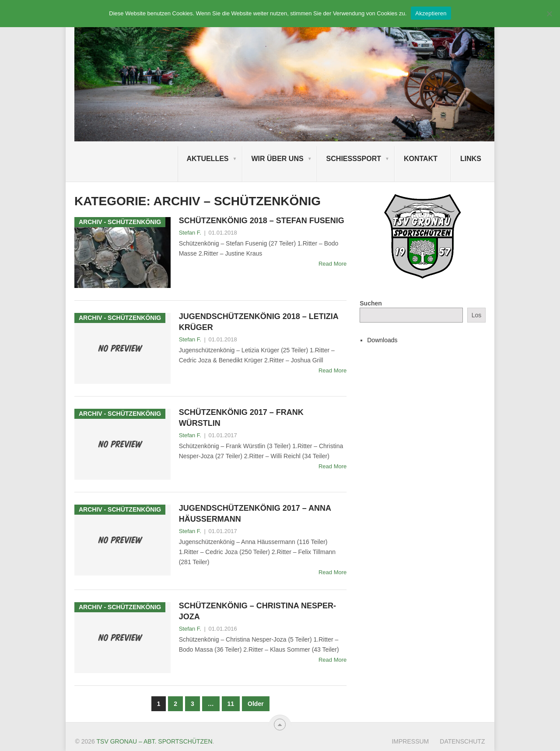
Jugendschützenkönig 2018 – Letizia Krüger (259, 322)
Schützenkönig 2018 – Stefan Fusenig (262, 221)
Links (471, 159)
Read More (332, 264)
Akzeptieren (431, 13)
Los (477, 315)
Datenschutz (462, 741)
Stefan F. (190, 233)
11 (231, 704)
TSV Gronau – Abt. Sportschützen (155, 741)
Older (256, 704)
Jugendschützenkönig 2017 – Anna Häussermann (255, 514)
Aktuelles (208, 159)
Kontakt (421, 159)
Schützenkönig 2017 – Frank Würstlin (241, 418)
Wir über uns (278, 159)
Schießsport (354, 159)
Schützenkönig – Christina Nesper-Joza (257, 611)
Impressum (410, 741)
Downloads (382, 340)
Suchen (371, 303)
